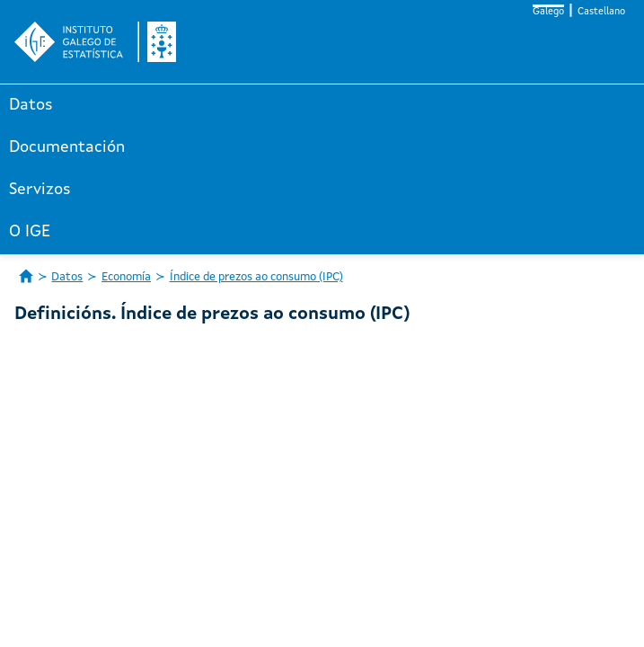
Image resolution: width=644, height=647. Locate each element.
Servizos (40, 190)
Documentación (67, 147)
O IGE (30, 232)
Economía (126, 277)
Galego (548, 12)
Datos (31, 105)
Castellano (601, 12)
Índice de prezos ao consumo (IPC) (256, 277)
